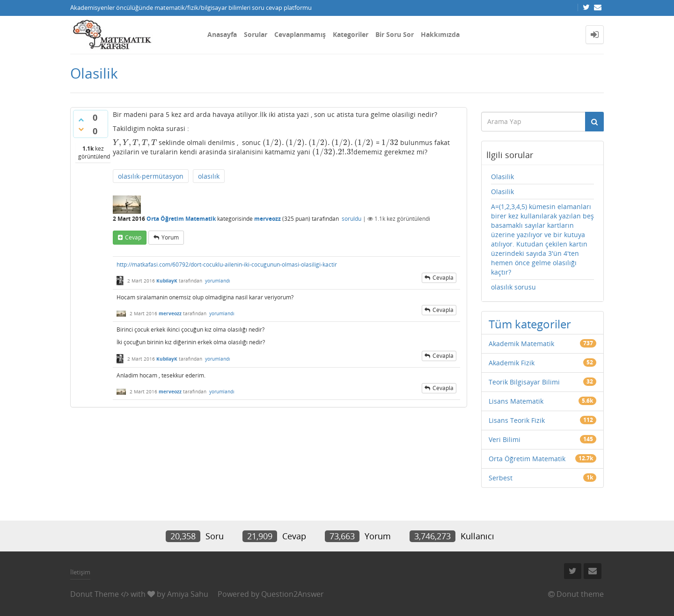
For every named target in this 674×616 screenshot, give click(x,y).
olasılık (209, 176)
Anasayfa (222, 34)
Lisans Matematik (516, 401)
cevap (133, 237)
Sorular (256, 34)
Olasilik (502, 177)
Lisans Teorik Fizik (517, 420)
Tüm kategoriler (530, 324)
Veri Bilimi (505, 439)
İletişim (80, 572)
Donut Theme (95, 594)
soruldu (352, 219)
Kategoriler (351, 34)
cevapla (443, 278)
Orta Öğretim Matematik (181, 219)
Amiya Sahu (188, 594)
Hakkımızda (440, 34)
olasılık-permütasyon (151, 176)
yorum (170, 237)
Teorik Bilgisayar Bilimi (524, 382)
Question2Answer (293, 594)
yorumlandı (218, 281)
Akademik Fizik (512, 363)
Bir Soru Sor (395, 34)
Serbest (501, 478)
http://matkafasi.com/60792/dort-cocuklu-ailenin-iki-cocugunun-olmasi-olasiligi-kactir (227, 265)
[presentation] (135, 142)
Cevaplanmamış (300, 34)
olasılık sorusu (513, 287)
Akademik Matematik (521, 344)
